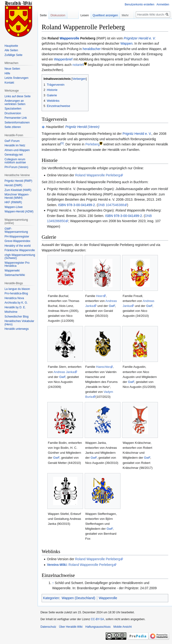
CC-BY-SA (97, 619)
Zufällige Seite (13, 55)
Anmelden (163, 4)
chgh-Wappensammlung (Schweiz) (20, 257)
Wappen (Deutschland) (78, 598)
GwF (112, 306)
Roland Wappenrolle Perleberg (98, 175)
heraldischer (92, 49)
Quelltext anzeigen (105, 15)
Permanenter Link (16, 118)
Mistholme (11, 312)
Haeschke (103, 367)
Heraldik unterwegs (17, 329)
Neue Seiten (12, 69)
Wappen (127, 43)
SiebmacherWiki (15, 275)
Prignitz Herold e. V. (137, 134)
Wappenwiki (12, 271)
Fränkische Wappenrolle (20, 250)
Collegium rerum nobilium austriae (15, 161)
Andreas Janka (64, 372)
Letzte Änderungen (16, 78)
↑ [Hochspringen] (53, 583)
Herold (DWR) (13, 185)
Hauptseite (11, 46)
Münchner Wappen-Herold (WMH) (17, 196)
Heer (99, 296)
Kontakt (9, 83)
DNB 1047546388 (111, 205)
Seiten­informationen (17, 123)
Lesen (85, 15)
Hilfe (7, 73)
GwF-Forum (12, 141)
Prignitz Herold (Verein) (82, 127)
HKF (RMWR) (13, 202)
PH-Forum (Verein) (16, 167)
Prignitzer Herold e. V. (140, 38)
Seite (43, 15)
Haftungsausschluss (98, 627)
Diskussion (58, 15)
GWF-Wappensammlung (16, 230)
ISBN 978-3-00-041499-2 (76, 205)
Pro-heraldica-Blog (16, 293)
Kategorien (51, 598)
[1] (62, 143)
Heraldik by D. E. (15, 307)
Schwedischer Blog (16, 317)
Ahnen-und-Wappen (17, 150)
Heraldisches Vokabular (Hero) (19, 323)
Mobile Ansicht (122, 627)
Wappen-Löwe (14, 207)
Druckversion (13, 113)
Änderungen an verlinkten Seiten (15, 102)
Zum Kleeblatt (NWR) (18, 190)
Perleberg (93, 144)
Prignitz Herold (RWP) (18, 181)
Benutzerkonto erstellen (140, 4)
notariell (78, 65)
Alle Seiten (11, 50)
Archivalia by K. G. (16, 303)
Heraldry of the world (18, 246)
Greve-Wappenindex (17, 241)
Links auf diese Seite (18, 96)
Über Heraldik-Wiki (71, 627)
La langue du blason (17, 289)
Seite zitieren (13, 127)
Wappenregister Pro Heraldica (17, 264)
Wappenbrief (63, 59)
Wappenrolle (69, 38)
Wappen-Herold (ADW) (19, 212)
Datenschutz (48, 627)
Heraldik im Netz (15, 145)
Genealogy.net (14, 155)
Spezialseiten (13, 109)
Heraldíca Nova (14, 298)
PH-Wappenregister (17, 237)
